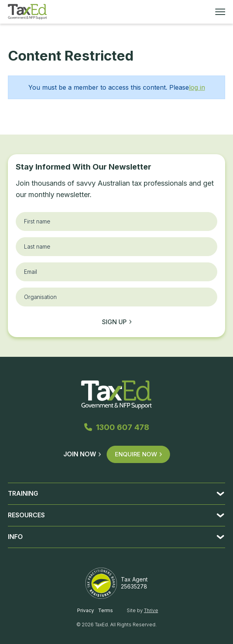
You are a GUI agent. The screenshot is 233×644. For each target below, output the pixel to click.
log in (197, 87)
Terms (105, 610)
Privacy (86, 610)
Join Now (82, 454)
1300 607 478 (117, 427)
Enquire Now (138, 454)
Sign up (117, 322)
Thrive (151, 610)
